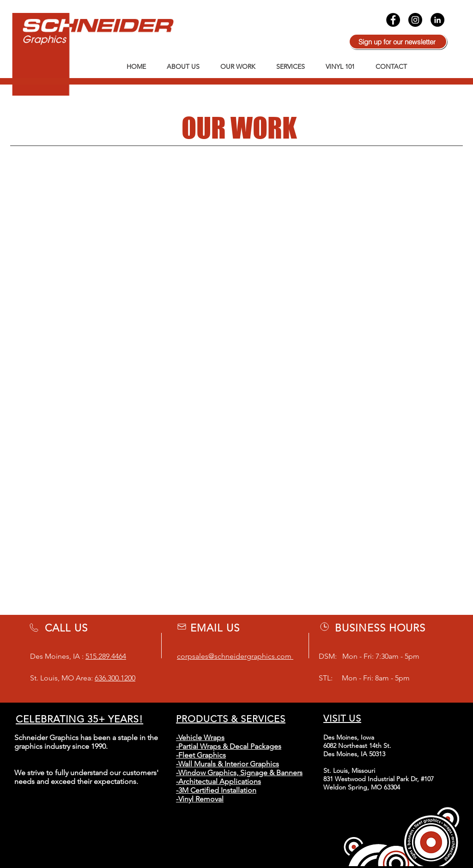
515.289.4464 (106, 656)
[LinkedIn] (437, 20)
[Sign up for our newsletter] (398, 42)
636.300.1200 (115, 678)
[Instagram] (415, 20)
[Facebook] (393, 20)
